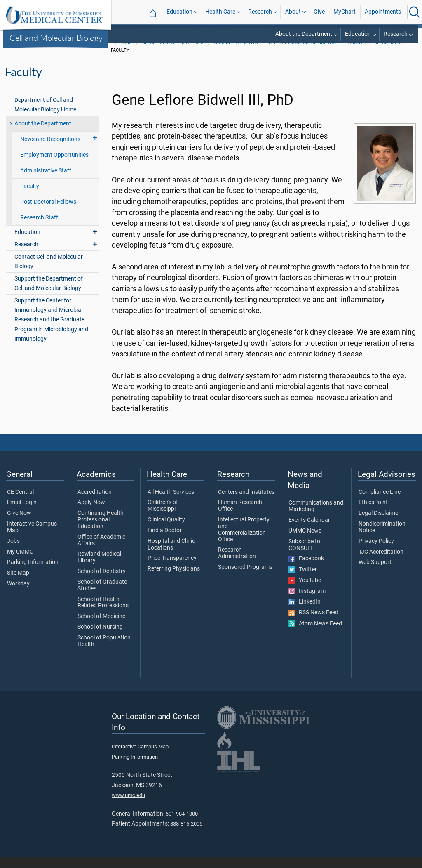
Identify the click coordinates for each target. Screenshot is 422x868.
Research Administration (237, 564)
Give (319, 12)
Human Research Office (240, 517)
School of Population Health (104, 652)
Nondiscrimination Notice (382, 538)
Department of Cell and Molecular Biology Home (45, 116)
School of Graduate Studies (102, 596)
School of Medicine (101, 627)
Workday (18, 594)
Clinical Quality (166, 531)
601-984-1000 (182, 824)
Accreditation (95, 503)
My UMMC (20, 563)
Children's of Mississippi (163, 517)
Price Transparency (172, 569)
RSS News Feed (313, 623)
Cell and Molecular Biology (56, 38)
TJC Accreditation (381, 563)
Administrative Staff (46, 181)
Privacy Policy (376, 552)
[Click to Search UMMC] (415, 12)
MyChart (345, 12)
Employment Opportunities (54, 166)
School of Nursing (100, 638)
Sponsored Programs (245, 578)
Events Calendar (309, 531)
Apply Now (91, 513)
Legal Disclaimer (379, 524)
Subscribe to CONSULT (304, 556)
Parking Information (33, 573)
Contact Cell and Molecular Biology (49, 272)
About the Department (304, 34)
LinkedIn (305, 613)
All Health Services (171, 503)
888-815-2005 (186, 834)
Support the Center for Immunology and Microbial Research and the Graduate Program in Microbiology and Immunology (51, 330)
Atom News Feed (315, 634)
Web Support (375, 573)
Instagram (307, 602)
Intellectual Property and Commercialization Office (244, 540)
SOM (127, 53)
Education (179, 12)
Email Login (22, 513)
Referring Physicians (174, 580)
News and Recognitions (50, 150)
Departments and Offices (173, 53)
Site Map (18, 584)
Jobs (13, 552)
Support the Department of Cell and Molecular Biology (49, 294)
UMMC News (305, 542)
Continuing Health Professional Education (101, 530)
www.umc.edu (128, 806)
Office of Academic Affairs (101, 551)
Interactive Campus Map (32, 538)
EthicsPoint (373, 513)
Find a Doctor (165, 541)
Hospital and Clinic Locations (171, 555)
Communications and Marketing (316, 517)
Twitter (303, 580)
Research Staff (39, 228)
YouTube (305, 591)
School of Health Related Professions (103, 613)
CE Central (20, 503)
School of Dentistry (102, 582)
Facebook (306, 569)
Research (260, 12)
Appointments (383, 12)
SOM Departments (236, 53)
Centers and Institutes (246, 503)
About (293, 12)
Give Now (19, 524)
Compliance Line (380, 503)
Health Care (220, 12)
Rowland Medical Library (99, 568)
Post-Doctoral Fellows (48, 213)
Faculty (30, 197)
